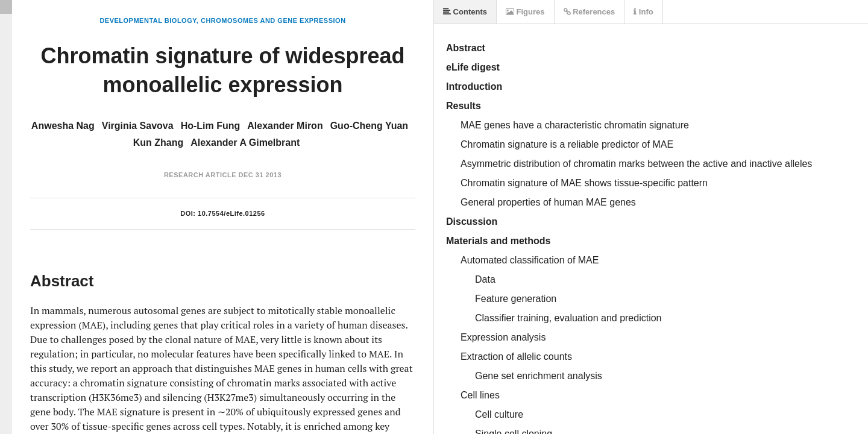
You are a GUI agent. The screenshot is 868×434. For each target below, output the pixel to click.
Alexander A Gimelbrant (245, 143)
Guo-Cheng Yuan (369, 126)
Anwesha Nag (63, 126)
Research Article (200, 175)
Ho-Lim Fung (211, 126)
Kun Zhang (159, 143)
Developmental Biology (148, 20)
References (590, 12)
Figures (525, 12)
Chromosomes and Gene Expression (273, 20)
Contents (465, 12)
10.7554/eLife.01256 (231, 213)
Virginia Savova (138, 126)
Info (643, 12)
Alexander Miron (285, 126)
